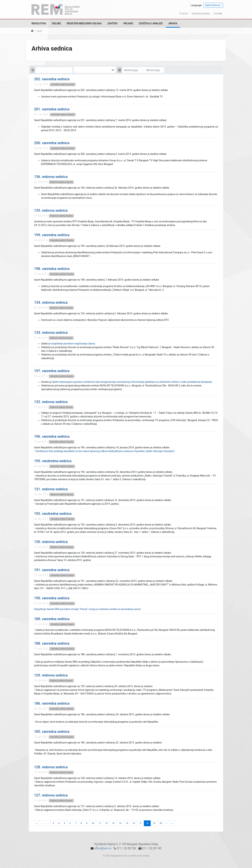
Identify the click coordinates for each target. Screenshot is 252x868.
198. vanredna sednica (52, 269)
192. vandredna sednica (53, 514)
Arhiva (173, 23)
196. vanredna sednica (52, 436)
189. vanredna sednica (52, 619)
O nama (183, 13)
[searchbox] (80, 70)
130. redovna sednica (51, 542)
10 (93, 823)
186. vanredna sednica (52, 703)
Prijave (128, 23)
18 (147, 823)
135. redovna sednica (51, 210)
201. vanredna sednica (52, 109)
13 (113, 823)
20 (161, 823)
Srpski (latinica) (213, 5)
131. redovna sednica (51, 489)
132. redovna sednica (51, 402)
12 (107, 823)
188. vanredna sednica (52, 643)
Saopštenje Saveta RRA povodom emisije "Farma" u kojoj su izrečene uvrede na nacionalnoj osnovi (87, 609)
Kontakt (218, 13)
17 (141, 823)
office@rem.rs (103, 848)
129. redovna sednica (51, 675)
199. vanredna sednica (52, 235)
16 (134, 823)
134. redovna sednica (51, 302)
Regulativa (39, 23)
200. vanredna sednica (52, 143)
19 (154, 823)
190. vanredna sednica (52, 598)
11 (100, 823)
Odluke (56, 23)
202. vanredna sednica (52, 79)
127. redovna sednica (51, 795)
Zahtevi (112, 23)
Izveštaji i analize (151, 23)
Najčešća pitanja (201, 13)
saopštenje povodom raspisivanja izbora (73, 344)
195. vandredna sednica (53, 461)
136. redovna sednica (51, 177)
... (47, 823)
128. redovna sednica (51, 767)
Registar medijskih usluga (84, 23)
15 (127, 823)
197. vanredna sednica (52, 371)
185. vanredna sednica (52, 732)
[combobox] (95, 70)
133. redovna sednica (51, 333)
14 (120, 823)
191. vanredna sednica (52, 570)
